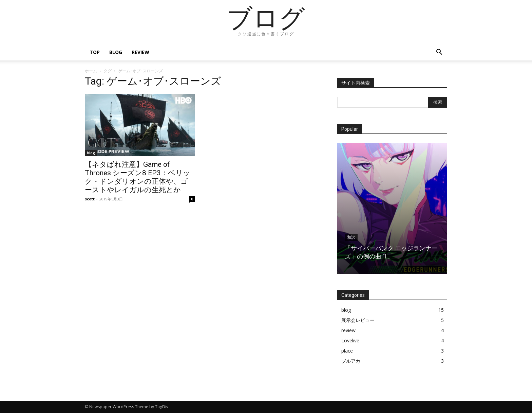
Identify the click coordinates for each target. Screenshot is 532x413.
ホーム (91, 71)
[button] (439, 53)
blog (116, 52)
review (140, 52)
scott (90, 199)
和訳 (351, 237)
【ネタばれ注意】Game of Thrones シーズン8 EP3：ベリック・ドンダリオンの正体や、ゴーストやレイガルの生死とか (138, 177)
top (95, 52)
